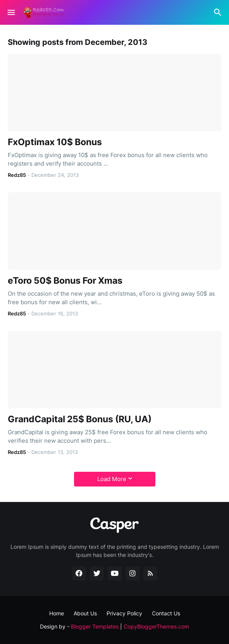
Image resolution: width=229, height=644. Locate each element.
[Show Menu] (11, 12)
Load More (112, 479)
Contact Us (166, 613)
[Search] (219, 12)
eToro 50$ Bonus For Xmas (65, 281)
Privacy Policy (124, 613)
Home (57, 613)
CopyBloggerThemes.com (156, 626)
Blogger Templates (95, 626)
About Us (85, 613)
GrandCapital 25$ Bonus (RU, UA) (80, 419)
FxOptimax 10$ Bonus (55, 142)
